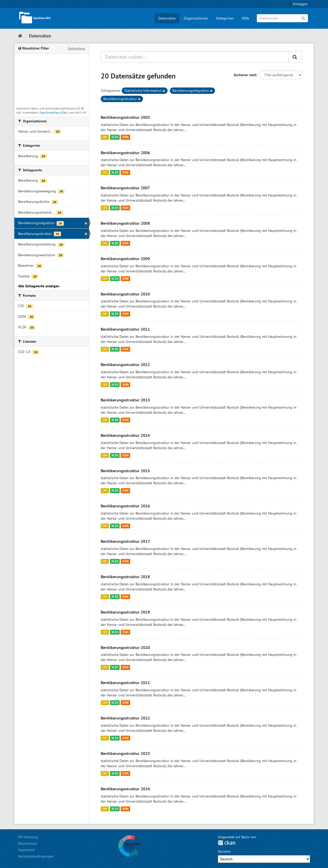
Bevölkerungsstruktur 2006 (125, 153)
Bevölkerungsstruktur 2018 (125, 577)
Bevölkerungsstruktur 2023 (125, 753)
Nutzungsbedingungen (36, 856)
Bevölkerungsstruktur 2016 (125, 506)
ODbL (64, 113)
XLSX (115, 137)
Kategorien (225, 18)
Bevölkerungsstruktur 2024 (125, 789)
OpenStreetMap (49, 113)
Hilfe (245, 18)
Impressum (26, 850)
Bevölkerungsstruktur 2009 (125, 259)
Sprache (224, 851)
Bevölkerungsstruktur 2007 (125, 188)
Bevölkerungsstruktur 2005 (125, 117)
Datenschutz (28, 843)
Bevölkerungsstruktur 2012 (125, 364)
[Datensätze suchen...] (195, 57)
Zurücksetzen (76, 48)
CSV (105, 137)
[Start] (20, 36)
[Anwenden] (303, 18)
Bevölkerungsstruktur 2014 (125, 435)
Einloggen (300, 4)
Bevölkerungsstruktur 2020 (125, 647)
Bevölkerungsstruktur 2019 (125, 612)
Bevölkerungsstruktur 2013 (125, 400)
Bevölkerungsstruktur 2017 (125, 541)
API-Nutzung (28, 837)
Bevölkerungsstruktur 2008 (125, 223)
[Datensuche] (282, 18)
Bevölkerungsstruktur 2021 (125, 683)
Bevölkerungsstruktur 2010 (125, 294)
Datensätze (167, 18)
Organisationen (196, 18)
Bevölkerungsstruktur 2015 (125, 471)
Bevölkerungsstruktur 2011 (125, 329)
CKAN (227, 843)
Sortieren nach (245, 75)
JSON (125, 137)
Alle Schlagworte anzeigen (39, 286)
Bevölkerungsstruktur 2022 (125, 718)
